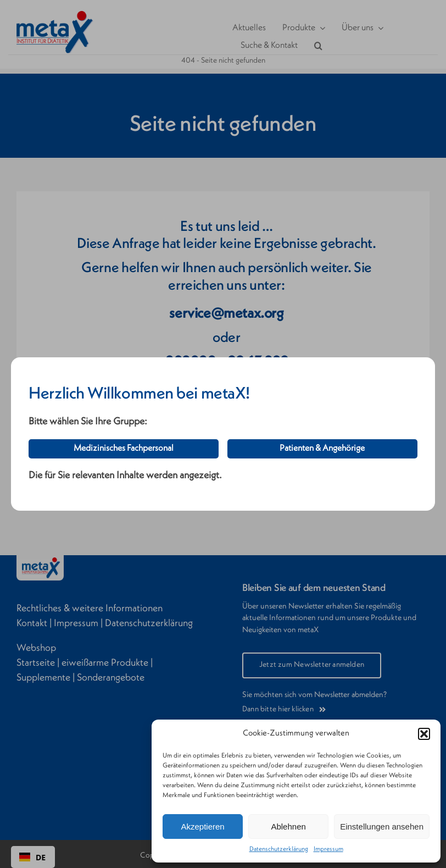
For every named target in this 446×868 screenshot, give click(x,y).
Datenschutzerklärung (279, 849)
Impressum (328, 849)
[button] (424, 734)
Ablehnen (288, 826)
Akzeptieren (202, 826)
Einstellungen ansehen (382, 826)
